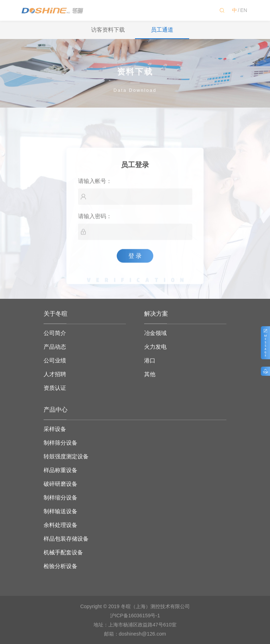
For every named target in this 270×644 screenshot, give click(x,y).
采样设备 (55, 429)
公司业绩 (55, 360)
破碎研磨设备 (60, 484)
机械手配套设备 (63, 552)
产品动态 (55, 347)
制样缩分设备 (60, 498)
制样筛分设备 (60, 443)
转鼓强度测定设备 (66, 456)
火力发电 (155, 347)
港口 (150, 360)
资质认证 (55, 388)
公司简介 (55, 333)
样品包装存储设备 (66, 539)
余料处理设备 (60, 525)
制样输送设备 (60, 511)
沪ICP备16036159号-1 (135, 616)
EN (244, 10)
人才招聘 (55, 374)
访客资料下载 (108, 30)
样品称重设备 (60, 470)
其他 (150, 374)
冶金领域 (155, 333)
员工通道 (162, 30)
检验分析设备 (60, 566)
